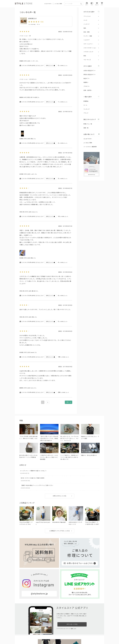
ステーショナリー (88, 44)
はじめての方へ (48, 4)
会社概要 (70, 637)
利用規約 (17, 637)
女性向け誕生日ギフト (90, 71)
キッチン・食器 (88, 36)
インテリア (87, 24)
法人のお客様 (38, 634)
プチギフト (87, 86)
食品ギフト (87, 79)
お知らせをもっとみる (60, 501)
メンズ (85, 20)
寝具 (85, 28)
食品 (85, 56)
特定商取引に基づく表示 (61, 637)
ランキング (87, 109)
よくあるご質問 (58, 4)
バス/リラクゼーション (90, 48)
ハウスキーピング (88, 52)
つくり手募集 (46, 634)
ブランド (86, 113)
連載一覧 (86, 128)
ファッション (87, 16)
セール (85, 105)
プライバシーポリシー (25, 637)
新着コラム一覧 (88, 124)
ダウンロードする (72, 583)
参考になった (50, 70)
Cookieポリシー (50, 637)
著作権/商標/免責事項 (20, 640)
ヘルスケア (87, 40)
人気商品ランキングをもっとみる (59, 535)
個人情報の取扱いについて (39, 637)
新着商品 (86, 101)
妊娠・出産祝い (88, 90)
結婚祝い (86, 82)
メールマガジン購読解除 (90, 147)
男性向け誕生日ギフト (90, 75)
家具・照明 (87, 32)
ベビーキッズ (87, 60)
